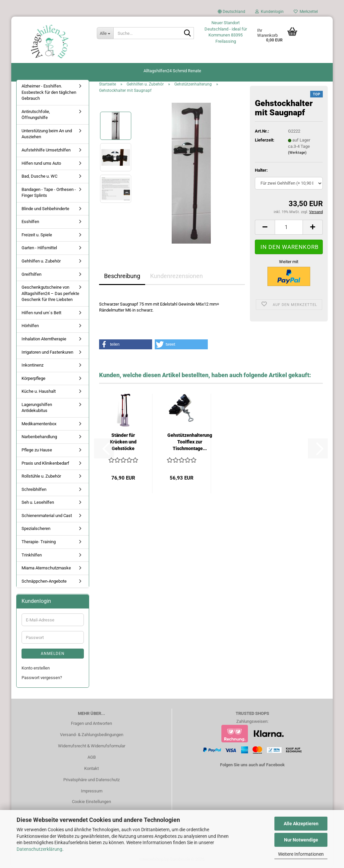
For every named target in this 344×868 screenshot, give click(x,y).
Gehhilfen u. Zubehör (41, 261)
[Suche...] (105, 33)
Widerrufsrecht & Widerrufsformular (92, 746)
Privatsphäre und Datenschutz (91, 780)
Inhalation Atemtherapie (44, 339)
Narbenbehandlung (39, 437)
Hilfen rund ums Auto (41, 163)
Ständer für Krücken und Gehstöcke (123, 442)
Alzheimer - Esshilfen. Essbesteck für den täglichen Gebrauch (49, 92)
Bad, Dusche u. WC (39, 176)
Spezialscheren (36, 528)
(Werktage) (297, 153)
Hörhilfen (30, 326)
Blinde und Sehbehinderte (45, 209)
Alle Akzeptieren (301, 824)
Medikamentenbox (39, 424)
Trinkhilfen (32, 555)
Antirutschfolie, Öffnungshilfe (36, 115)
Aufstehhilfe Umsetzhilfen (46, 150)
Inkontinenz (32, 365)
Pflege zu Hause (37, 450)
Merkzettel (306, 12)
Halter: (261, 170)
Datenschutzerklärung (39, 849)
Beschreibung (122, 276)
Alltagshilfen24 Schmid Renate (172, 71)
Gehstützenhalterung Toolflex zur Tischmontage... (190, 442)
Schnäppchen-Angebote (44, 581)
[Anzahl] (289, 227)
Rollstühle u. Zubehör (41, 476)
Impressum (92, 791)
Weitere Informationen (301, 854)
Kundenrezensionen (176, 276)
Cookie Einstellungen (91, 802)
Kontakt (91, 768)
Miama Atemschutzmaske (46, 568)
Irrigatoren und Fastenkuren (47, 352)
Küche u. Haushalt (39, 391)
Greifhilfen (31, 274)
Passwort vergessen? (42, 678)
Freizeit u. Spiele (37, 235)
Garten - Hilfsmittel (39, 248)
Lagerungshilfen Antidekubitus (37, 408)
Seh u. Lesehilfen (38, 502)
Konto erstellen (36, 668)
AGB (92, 757)
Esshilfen (30, 222)
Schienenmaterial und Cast (47, 516)
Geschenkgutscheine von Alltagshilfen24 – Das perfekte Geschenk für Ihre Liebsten (50, 293)
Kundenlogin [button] (269, 12)
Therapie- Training (39, 542)
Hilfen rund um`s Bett (41, 313)
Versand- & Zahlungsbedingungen (92, 735)
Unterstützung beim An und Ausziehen (47, 134)
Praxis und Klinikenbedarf (45, 463)
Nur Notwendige (301, 840)
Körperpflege (33, 378)
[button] (231, 13)
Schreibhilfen (34, 489)
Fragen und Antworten (91, 723)
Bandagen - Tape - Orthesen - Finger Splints (49, 193)
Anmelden (53, 654)
